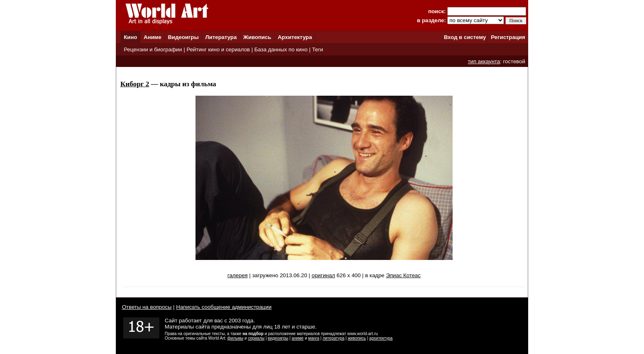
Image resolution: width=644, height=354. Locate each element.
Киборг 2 (135, 84)
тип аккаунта (484, 61)
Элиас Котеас (403, 275)
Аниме (153, 37)
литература (333, 338)
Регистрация (508, 37)
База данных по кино (281, 49)
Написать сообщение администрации (224, 307)
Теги (318, 49)
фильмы (236, 338)
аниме (298, 338)
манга (314, 338)
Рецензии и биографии (153, 49)
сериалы (256, 338)
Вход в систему (465, 37)
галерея (238, 275)
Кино (130, 37)
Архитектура (295, 37)
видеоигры (278, 338)
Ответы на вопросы (147, 307)
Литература (221, 37)
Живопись (257, 37)
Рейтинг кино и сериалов (218, 49)
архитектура (381, 338)
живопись (357, 338)
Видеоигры (183, 37)
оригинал (323, 275)
